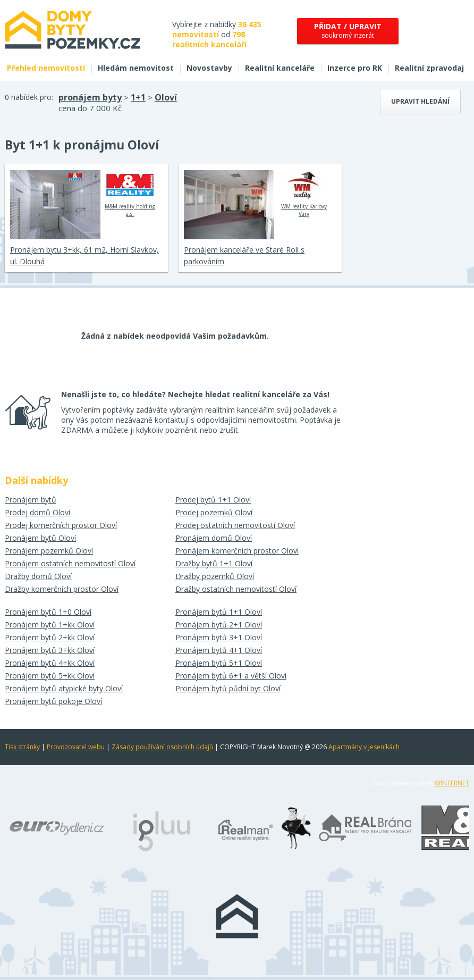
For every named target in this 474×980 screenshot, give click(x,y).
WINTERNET (452, 783)
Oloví (166, 97)
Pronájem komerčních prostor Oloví (237, 551)
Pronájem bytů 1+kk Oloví (50, 625)
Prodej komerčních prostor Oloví (61, 525)
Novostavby (209, 68)
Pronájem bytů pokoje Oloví (53, 701)
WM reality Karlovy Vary (304, 194)
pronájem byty (90, 97)
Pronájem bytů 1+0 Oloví (48, 612)
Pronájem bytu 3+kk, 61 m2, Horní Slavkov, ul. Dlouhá (84, 256)
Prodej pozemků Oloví (214, 512)
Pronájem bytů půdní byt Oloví (228, 688)
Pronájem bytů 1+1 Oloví (219, 612)
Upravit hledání (420, 101)
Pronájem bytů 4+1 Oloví (219, 650)
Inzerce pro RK (355, 68)
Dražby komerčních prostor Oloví (62, 589)
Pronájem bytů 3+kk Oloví (50, 650)
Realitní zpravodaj (429, 68)
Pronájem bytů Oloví (40, 538)
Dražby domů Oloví (38, 576)
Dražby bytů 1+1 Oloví (214, 563)
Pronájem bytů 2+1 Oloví (219, 625)
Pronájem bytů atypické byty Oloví (64, 688)
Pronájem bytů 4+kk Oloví (50, 663)
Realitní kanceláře (280, 68)
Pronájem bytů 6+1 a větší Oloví (231, 676)
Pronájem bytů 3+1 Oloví (219, 637)
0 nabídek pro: (29, 97)
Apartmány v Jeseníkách (364, 747)
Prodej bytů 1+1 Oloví (213, 500)
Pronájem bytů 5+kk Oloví (50, 676)
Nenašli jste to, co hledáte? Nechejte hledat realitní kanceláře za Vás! (195, 394)
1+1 (138, 97)
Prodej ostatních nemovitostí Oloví (235, 525)
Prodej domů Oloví (37, 512)
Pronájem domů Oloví (214, 538)
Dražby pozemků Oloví (215, 576)
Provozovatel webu (76, 747)
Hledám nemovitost (136, 68)
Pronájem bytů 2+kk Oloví (50, 637)
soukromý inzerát (348, 31)
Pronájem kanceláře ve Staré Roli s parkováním (244, 256)
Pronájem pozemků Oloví (49, 551)
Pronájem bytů (31, 500)
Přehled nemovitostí (46, 68)
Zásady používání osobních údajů (162, 747)
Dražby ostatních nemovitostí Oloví (236, 589)
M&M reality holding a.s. (130, 194)
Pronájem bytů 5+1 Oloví (219, 663)
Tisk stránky (22, 747)
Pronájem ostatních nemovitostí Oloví (70, 563)
